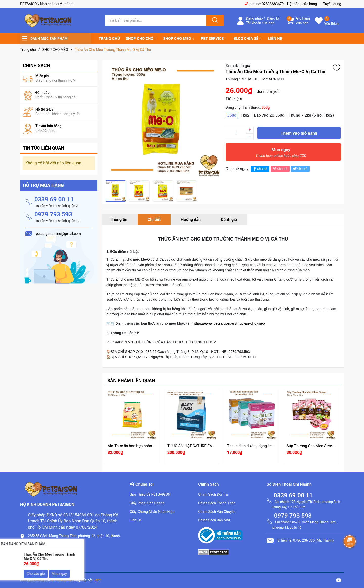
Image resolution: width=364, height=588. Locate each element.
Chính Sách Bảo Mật (214, 520)
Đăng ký (273, 18)
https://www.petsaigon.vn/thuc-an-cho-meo (228, 323)
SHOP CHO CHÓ (140, 39)
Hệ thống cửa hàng (302, 4)
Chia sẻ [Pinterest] (279, 169)
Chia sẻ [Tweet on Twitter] (300, 169)
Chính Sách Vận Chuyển (217, 512)
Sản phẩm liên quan (131, 380)
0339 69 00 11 (54, 199)
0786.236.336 (40, 550)
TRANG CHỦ (109, 39)
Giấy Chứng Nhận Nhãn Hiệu (152, 512)
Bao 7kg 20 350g (269, 115)
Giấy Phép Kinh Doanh (147, 503)
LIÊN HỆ (275, 39)
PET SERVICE (212, 39)
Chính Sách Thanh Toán (217, 503)
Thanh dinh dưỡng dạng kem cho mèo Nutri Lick (267, 446)
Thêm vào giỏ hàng (299, 133)
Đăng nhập (254, 18)
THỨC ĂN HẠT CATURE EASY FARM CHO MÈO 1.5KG (212, 446)
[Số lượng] (236, 133)
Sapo (97, 580)
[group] (163, 120)
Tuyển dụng (332, 4)
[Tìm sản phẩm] (156, 20)
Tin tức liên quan (44, 148)
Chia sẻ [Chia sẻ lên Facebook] (259, 169)
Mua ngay (281, 154)
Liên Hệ (136, 520)
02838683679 (273, 4)
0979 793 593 (53, 214)
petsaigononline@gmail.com (53, 559)
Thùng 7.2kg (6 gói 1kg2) (311, 115)
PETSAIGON (61, 580)
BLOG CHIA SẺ (246, 39)
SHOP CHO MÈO (177, 39)
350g (232, 115)
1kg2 (245, 115)
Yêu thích (332, 24)
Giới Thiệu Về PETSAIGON (150, 494)
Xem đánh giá (238, 66)
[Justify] (214, 20)
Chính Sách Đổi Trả (213, 494)
